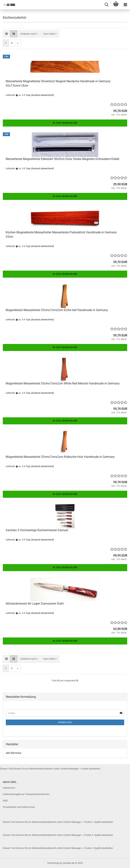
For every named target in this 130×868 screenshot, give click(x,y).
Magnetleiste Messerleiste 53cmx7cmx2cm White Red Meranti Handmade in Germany (63, 383)
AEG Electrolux (14, 753)
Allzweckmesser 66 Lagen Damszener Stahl (35, 604)
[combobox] (29, 34)
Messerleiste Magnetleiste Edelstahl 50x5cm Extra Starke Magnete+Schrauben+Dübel (62, 159)
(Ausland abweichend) (42, 95)
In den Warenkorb (65, 123)
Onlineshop (53, 863)
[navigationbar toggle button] (125, 5)
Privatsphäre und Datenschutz (19, 807)
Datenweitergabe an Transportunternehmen (26, 794)
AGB (5, 801)
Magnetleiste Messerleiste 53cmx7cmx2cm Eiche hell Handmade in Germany (57, 310)
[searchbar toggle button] (106, 5)
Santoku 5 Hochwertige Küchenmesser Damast (37, 530)
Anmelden (65, 722)
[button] (6, 34)
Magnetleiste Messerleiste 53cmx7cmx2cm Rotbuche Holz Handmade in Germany (60, 457)
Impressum (9, 788)
